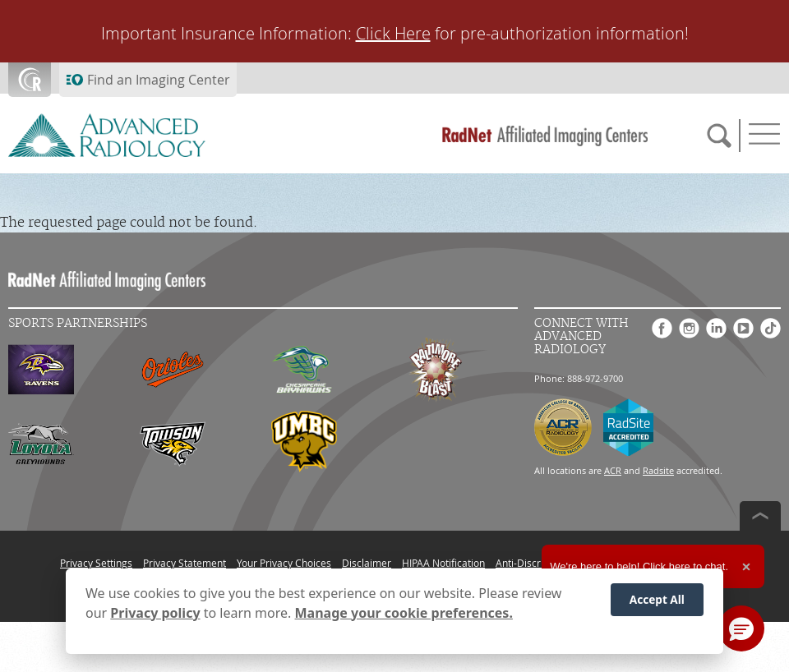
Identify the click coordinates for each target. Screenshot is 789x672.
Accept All (657, 601)
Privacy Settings (96, 563)
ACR (613, 470)
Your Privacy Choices (284, 563)
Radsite (658, 470)
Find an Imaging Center (159, 80)
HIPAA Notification (443, 563)
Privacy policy (155, 614)
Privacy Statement (185, 563)
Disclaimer (367, 563)
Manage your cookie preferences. (404, 614)
